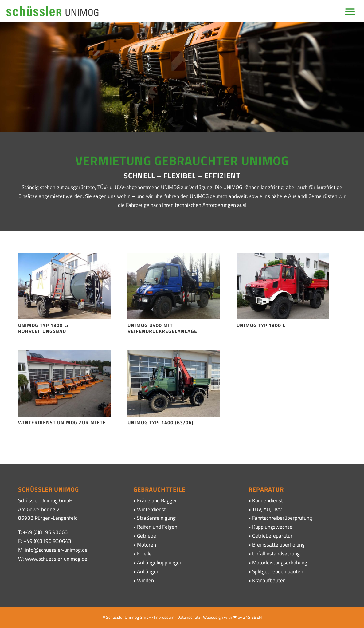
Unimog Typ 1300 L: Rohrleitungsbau (43, 328)
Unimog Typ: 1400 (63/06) (160, 422)
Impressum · (166, 617)
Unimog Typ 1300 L (261, 325)
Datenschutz (189, 617)
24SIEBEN (252, 617)
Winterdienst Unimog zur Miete (62, 422)
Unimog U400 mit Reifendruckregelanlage (162, 328)
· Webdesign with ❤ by (222, 617)
